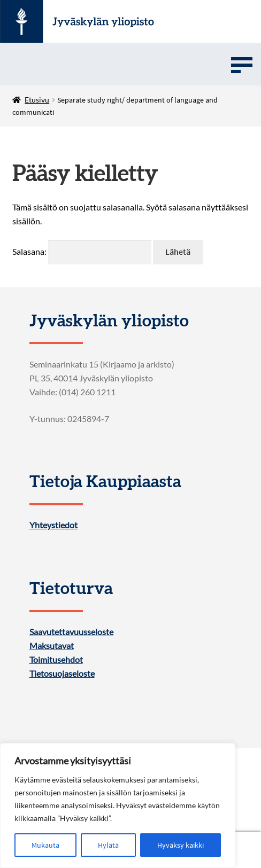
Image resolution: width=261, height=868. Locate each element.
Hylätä (108, 845)
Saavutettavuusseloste (71, 632)
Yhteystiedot (53, 525)
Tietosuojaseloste (62, 674)
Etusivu (37, 100)
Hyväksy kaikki (181, 845)
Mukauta (45, 845)
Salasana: (82, 251)
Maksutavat (52, 646)
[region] (118, 806)
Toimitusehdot (56, 660)
